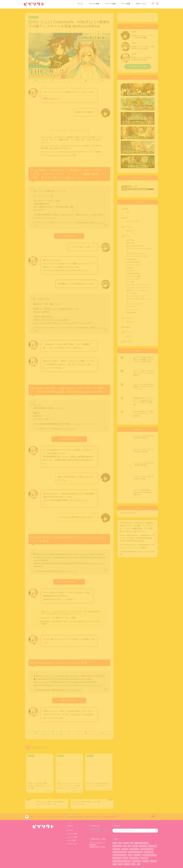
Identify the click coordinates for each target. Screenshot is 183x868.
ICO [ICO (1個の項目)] (132, 834)
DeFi (126, 208)
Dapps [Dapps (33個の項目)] (115, 834)
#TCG (66, 322)
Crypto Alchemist (134, 273)
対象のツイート (48, 611)
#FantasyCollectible (51, 675)
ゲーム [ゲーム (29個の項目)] (130, 847)
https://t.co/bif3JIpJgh (92, 684)
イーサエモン (132, 292)
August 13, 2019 (69, 428)
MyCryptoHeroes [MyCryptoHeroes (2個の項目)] (117, 837)
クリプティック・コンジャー (138, 287)
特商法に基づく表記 (97, 838)
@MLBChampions (72, 675)
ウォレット (131, 230)
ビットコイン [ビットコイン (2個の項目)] (144, 850)
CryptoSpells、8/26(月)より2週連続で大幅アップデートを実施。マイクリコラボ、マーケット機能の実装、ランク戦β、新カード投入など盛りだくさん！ (72, 139)
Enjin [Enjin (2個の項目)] (120, 834)
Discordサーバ (47, 617)
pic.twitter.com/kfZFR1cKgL (80, 322)
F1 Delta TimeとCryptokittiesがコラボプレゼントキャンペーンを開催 (71, 151)
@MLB (70, 681)
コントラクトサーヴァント (137, 256)
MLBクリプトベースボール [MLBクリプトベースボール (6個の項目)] (142, 834)
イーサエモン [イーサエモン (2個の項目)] (143, 837)
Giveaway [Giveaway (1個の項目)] (126, 834)
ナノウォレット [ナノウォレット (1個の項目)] (117, 850)
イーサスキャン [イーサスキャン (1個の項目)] (152, 837)
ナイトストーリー (134, 264)
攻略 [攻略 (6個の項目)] (138, 856)
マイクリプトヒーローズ (136, 253)
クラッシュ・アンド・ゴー (137, 284)
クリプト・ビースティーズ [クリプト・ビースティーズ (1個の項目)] (120, 847)
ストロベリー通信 (134, 275)
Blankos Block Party (135, 245)
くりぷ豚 (130, 281)
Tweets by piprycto (128, 457)
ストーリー (129, 331)
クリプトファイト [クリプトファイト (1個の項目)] (149, 844)
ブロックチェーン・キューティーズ (140, 299)
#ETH (70, 684)
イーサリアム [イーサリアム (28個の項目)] (116, 841)
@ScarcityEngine (60, 684)
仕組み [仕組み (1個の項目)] (115, 856)
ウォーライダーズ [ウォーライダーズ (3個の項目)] (134, 841)
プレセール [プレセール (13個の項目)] (145, 853)
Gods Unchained (133, 261)
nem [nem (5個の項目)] (125, 837)
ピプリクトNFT (133, 220)
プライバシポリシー (97, 834)
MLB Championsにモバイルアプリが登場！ (59, 154)
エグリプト (131, 270)
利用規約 (93, 836)
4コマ (129, 335)
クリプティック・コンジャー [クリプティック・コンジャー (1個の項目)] (135, 844)
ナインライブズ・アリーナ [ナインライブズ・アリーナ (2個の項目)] (150, 847)
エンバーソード (133, 309)
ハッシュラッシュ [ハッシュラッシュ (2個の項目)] (134, 850)
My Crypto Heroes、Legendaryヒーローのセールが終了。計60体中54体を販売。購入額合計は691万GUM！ (71, 146)
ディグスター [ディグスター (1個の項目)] (137, 847)
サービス (128, 226)
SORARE (130, 242)
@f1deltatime (48, 557)
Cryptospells (69, 235)
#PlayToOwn (78, 684)
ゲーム (127, 235)
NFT (126, 217)
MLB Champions (69, 700)
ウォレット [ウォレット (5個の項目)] (125, 841)
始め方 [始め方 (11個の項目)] (133, 856)
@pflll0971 (51, 319)
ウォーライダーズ (134, 278)
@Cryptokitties (82, 554)
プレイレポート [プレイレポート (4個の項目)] (136, 853)
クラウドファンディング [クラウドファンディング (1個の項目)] (147, 841)
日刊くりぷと (141, 4)
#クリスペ (39, 190)
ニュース (128, 317)
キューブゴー (132, 306)
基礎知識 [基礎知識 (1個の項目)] (127, 856)
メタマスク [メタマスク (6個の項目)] (153, 853)
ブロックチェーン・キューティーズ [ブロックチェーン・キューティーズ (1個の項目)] (122, 853)
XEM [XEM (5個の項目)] (129, 837)
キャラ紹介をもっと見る (138, 66)
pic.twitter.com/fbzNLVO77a (45, 217)
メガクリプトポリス (135, 303)
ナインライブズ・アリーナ (137, 295)
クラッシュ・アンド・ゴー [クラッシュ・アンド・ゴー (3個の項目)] (120, 844)
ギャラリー (129, 341)
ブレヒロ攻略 (94, 4)
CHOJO (130, 267)
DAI (128, 212)
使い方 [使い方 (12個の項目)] (121, 856)
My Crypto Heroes (69, 438)
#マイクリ (37, 404)
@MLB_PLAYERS (41, 681)
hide (87, 130)
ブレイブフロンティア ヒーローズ (139, 249)
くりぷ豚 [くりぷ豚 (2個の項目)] (135, 837)
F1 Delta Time (69, 581)
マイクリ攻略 (110, 4)
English (127, 326)
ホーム (80, 4)
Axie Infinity (131, 312)
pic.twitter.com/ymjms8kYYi (84, 423)
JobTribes (131, 239)
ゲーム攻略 (126, 4)
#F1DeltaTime (97, 563)
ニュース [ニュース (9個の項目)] (125, 850)
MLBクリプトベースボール (137, 290)
